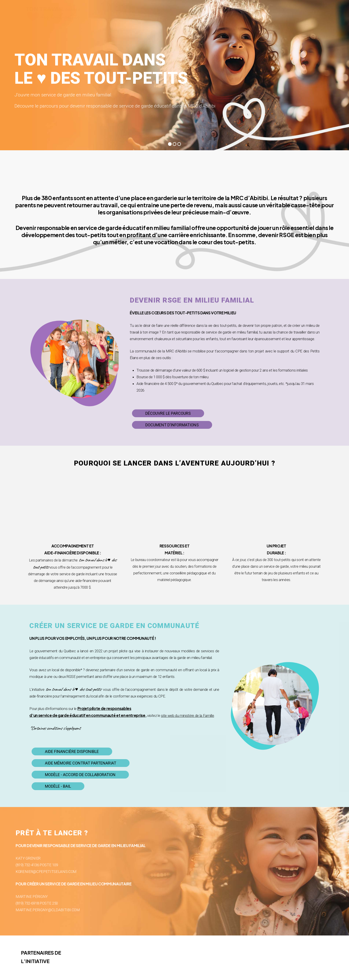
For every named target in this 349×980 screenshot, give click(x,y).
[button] (168, 413)
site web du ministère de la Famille (187, 716)
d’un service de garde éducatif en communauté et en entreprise (87, 715)
